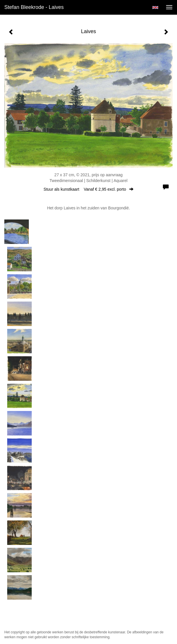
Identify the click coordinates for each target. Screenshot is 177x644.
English (155, 7)
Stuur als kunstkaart (88, 189)
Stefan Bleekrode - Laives (34, 7)
